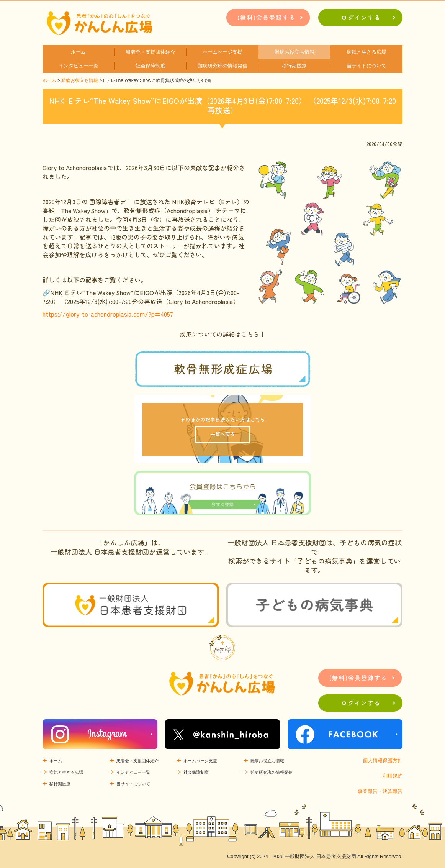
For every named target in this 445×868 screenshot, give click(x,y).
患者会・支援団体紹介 (151, 52)
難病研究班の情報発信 (222, 66)
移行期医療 (294, 66)
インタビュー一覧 (79, 66)
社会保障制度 (151, 66)
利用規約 (393, 776)
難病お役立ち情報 (294, 52)
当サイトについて (366, 66)
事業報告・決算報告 (380, 791)
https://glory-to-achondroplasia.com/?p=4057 (108, 314)
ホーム (78, 52)
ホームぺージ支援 (222, 52)
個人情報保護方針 (383, 761)
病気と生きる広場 (366, 52)
